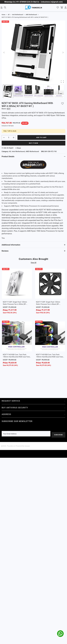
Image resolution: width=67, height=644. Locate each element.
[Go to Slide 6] (59, 91)
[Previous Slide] (4, 52)
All (10, 151)
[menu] (2, 8)
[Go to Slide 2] (18, 91)
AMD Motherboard (32, 151)
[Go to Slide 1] (8, 91)
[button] (33, 52)
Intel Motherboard (18, 151)
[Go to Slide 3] (28, 91)
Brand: (6, 109)
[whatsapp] (60, 634)
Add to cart (41, 137)
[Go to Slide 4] (39, 91)
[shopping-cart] (62, 8)
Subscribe (58, 435)
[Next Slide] (63, 52)
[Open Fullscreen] (62, 82)
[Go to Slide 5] (49, 91)
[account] (66, 8)
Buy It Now (33, 143)
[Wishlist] (58, 8)
